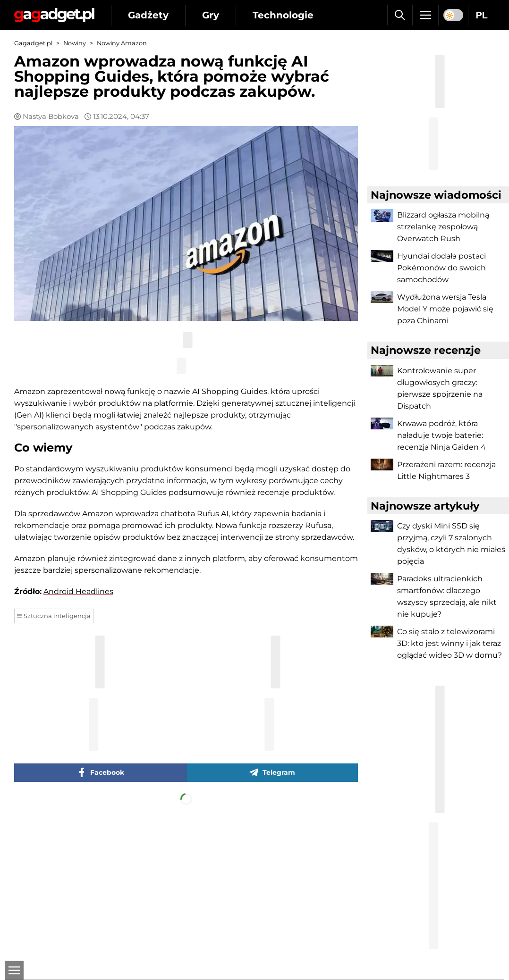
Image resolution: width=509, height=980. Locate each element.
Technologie (283, 15)
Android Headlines (78, 591)
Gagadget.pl (33, 43)
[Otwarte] (14, 971)
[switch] (453, 15)
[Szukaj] (400, 15)
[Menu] (425, 15)
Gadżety (148, 15)
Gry (211, 15)
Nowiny (75, 43)
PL (482, 15)
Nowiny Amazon (122, 43)
